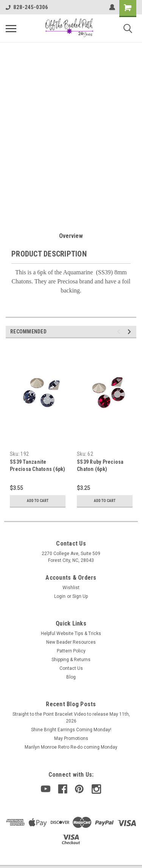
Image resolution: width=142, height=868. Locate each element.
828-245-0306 (27, 7)
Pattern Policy (71, 651)
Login (60, 596)
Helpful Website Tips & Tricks (71, 633)
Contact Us (71, 668)
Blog (71, 677)
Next (130, 332)
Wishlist (71, 588)
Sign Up (80, 596)
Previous (120, 332)
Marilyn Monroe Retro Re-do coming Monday (71, 747)
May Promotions (71, 738)
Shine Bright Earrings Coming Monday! (71, 730)
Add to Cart (38, 501)
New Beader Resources (71, 642)
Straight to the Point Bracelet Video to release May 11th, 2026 (71, 718)
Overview (71, 236)
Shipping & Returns (71, 660)
